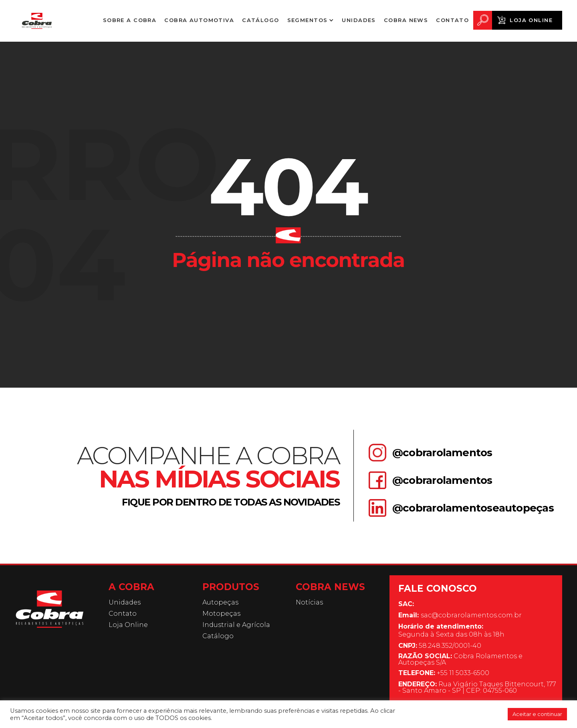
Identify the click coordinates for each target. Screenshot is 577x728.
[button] (311, 20)
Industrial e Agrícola (236, 625)
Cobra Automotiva (199, 20)
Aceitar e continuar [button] (537, 714)
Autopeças (220, 603)
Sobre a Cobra (130, 23)
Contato (452, 20)
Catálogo (260, 20)
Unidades (359, 20)
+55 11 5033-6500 (444, 673)
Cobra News (406, 20)
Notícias (309, 603)
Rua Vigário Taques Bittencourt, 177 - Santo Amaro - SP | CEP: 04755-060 (477, 688)
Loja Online (531, 20)
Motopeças (221, 614)
